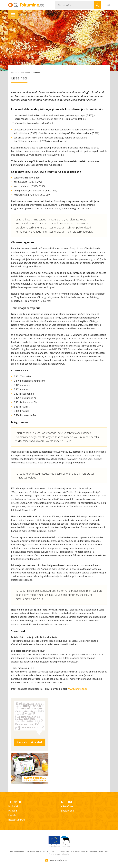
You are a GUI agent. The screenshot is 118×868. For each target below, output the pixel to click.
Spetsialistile (68, 811)
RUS (108, 5)
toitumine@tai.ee (58, 860)
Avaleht (14, 73)
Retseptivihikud (16, 820)
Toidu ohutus (25, 73)
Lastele (12, 815)
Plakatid (13, 811)
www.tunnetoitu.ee (78, 689)
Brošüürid (14, 806)
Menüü (13, 15)
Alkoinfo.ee (67, 806)
